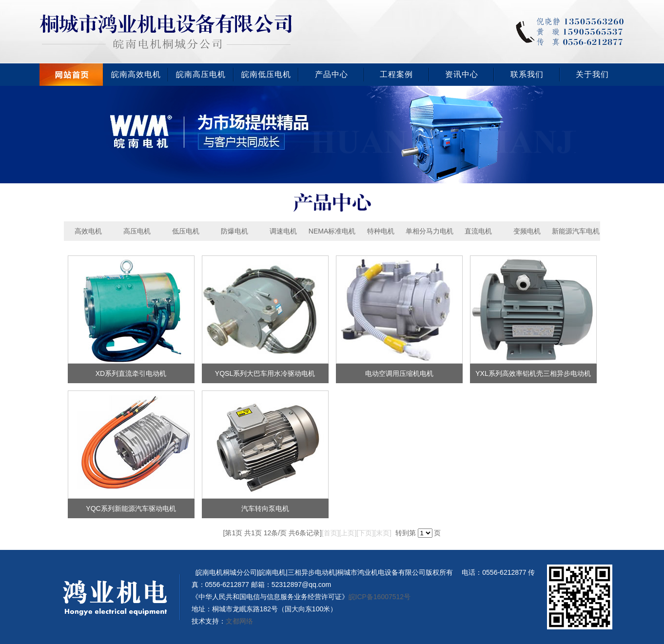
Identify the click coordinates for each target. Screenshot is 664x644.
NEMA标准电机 (332, 231)
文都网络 (239, 621)
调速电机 (283, 231)
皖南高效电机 (136, 74)
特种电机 (381, 231)
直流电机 (478, 231)
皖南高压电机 (201, 74)
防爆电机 (234, 231)
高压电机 (137, 231)
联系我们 (527, 74)
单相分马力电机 (430, 231)
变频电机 (527, 231)
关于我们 (592, 74)
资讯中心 (462, 74)
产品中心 (332, 74)
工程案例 (396, 74)
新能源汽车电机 (576, 231)
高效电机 (88, 231)
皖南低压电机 (266, 74)
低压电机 (186, 231)
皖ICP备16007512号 (380, 597)
